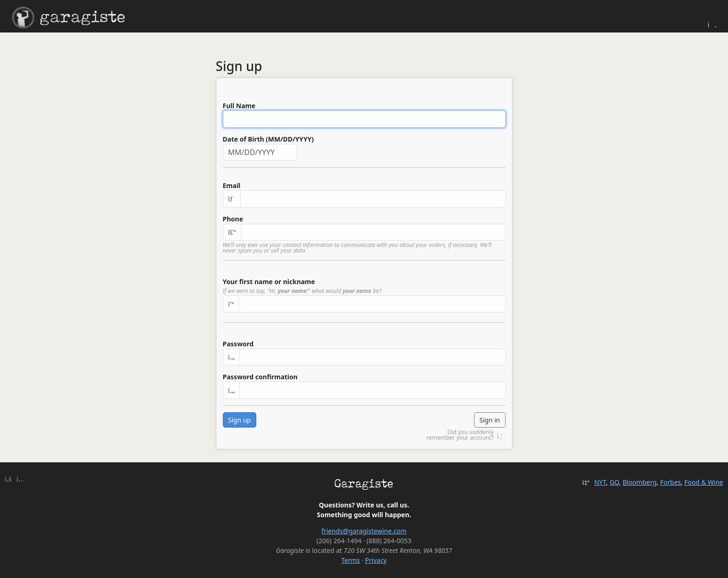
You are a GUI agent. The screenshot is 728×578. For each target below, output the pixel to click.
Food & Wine (704, 482)
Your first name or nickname (269, 282)
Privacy (376, 560)
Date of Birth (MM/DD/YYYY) (268, 139)
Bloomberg (640, 482)
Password (238, 344)
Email (232, 185)
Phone (233, 219)
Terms (351, 560)
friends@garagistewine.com (364, 531)
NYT (600, 482)
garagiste (68, 18)
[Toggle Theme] (712, 24)
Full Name (239, 106)
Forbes (671, 482)
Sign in (490, 420)
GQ (614, 482)
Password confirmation (260, 377)
